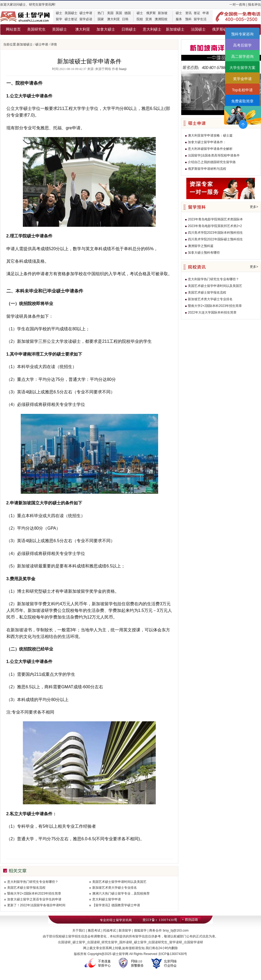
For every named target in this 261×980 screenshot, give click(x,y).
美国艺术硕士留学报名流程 (26, 888)
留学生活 (200, 19)
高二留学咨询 (242, 56)
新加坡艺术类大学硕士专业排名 (115, 888)
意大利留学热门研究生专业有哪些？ (33, 882)
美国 (110, 13)
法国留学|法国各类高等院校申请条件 (214, 155)
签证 (197, 13)
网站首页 (13, 29)
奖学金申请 (242, 79)
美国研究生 (36, 29)
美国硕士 (71, 13)
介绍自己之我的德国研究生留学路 (212, 162)
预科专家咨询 (242, 34)
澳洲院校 (161, 19)
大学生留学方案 (242, 68)
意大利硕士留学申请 (107, 899)
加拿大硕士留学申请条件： (207, 142)
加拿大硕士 (106, 29)
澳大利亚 (113, 19)
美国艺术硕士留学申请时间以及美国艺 (119, 882)
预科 (188, 19)
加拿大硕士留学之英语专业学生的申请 (34, 899)
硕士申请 (86, 13)
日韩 (125, 19)
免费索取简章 (242, 101)
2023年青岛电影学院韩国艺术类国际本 (215, 219)
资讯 (188, 13)
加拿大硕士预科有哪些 (204, 253)
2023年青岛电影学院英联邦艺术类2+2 (215, 226)
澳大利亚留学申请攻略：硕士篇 (210, 135)
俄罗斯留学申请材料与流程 (207, 169)
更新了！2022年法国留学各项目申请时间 (36, 905)
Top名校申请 (243, 90)
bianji (123, 69)
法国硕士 (198, 29)
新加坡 (163, 13)
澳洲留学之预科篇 (201, 246)
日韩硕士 (129, 29)
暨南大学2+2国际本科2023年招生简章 (34, 893)
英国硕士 (60, 29)
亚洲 (149, 19)
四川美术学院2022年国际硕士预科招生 (215, 239)
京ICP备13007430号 (173, 954)
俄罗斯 (151, 13)
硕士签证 (71, 19)
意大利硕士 (152, 29)
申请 (206, 13)
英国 (119, 13)
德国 (128, 13)
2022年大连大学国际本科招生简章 (212, 312)
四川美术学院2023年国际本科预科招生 (215, 233)
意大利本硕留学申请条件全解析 (210, 149)
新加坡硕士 (175, 29)
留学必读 (86, 19)
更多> (254, 207)
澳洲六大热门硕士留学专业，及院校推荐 (121, 893)
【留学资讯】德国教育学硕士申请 (116, 905)
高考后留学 (242, 45)
